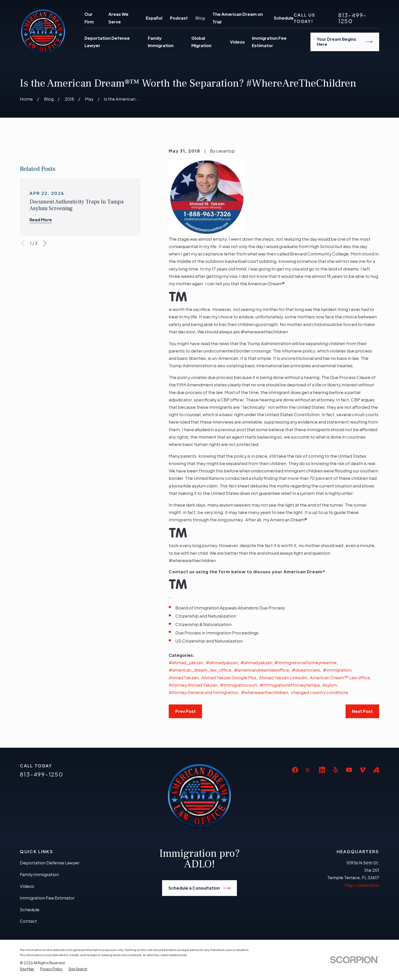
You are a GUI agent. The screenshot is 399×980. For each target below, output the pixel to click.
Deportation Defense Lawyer (50, 863)
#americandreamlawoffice (262, 670)
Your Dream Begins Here (345, 42)
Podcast (179, 18)
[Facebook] (295, 770)
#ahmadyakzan (222, 663)
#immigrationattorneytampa (290, 685)
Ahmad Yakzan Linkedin (283, 678)
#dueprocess (306, 670)
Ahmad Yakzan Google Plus (229, 678)
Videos (27, 886)
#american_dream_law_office (200, 670)
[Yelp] (336, 770)
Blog (200, 18)
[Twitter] (309, 774)
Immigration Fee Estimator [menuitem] (269, 42)
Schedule (284, 18)
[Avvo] (376, 770)
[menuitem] (27, 969)
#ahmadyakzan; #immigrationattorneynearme (289, 663)
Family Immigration (39, 874)
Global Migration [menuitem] (201, 42)
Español (154, 18)
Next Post (362, 711)
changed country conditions (320, 692)
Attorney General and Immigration (203, 692)
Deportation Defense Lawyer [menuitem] (107, 42)
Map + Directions (362, 885)
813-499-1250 (352, 18)
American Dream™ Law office (340, 678)
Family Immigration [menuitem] (161, 42)
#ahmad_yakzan (186, 663)
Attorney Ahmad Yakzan (193, 685)
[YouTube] (349, 770)
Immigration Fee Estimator (47, 898)
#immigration (337, 670)
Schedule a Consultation (199, 888)
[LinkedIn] (322, 770)
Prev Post (186, 711)
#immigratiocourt (239, 685)
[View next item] (45, 364)
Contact (28, 921)
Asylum (330, 685)
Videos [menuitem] (237, 42)
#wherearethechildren (265, 692)
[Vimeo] (362, 770)
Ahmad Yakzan (184, 678)
